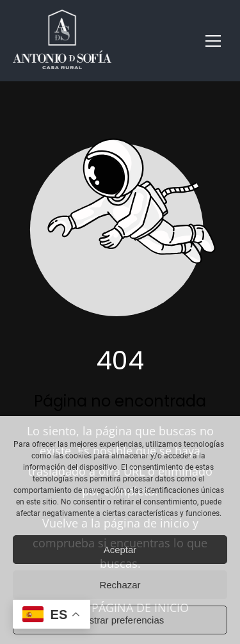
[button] (213, 41)
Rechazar (120, 585)
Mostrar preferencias (120, 620)
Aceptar (120, 550)
